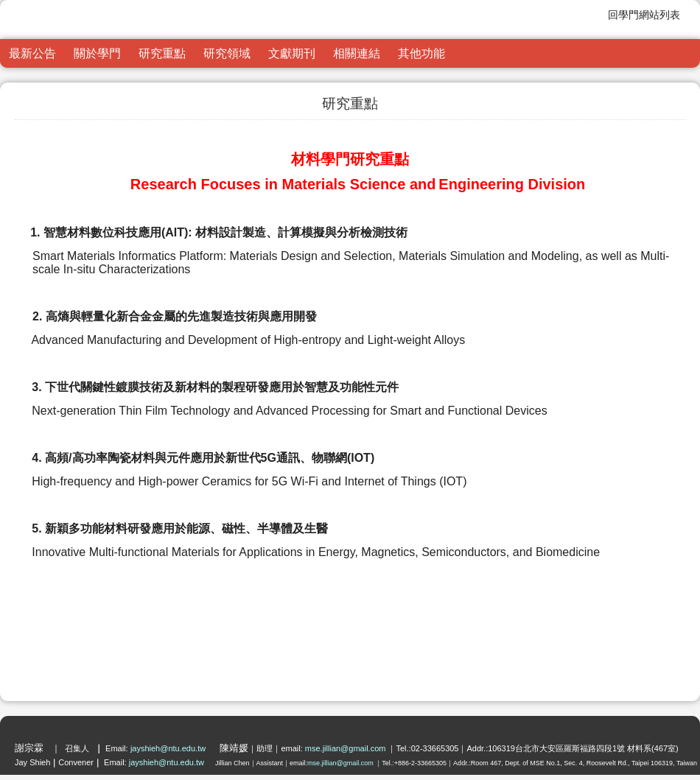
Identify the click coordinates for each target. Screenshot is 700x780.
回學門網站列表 (644, 15)
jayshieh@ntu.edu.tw (169, 748)
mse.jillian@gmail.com (347, 748)
